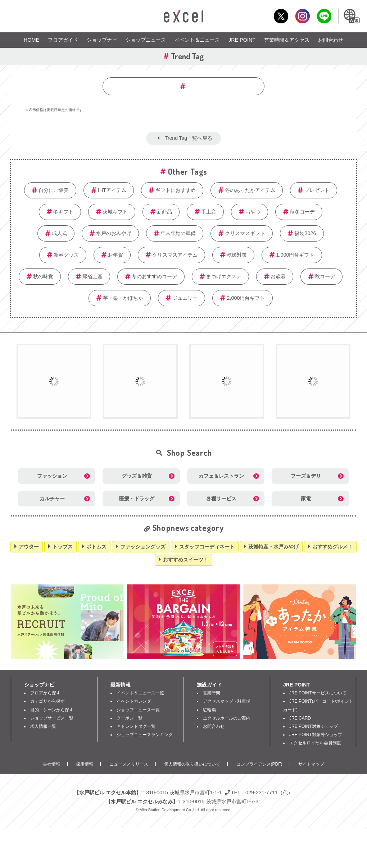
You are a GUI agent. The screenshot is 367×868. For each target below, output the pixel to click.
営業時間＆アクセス (287, 40)
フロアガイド (63, 40)
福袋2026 (305, 233)
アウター (29, 547)
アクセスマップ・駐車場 (227, 701)
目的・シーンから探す (52, 710)
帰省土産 (92, 276)
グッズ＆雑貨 (137, 476)
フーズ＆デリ (306, 476)
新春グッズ (66, 255)
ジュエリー (185, 298)
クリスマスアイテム (175, 255)
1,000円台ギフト (295, 255)
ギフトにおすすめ (176, 190)
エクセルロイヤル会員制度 (315, 743)
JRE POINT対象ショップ (314, 726)
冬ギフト (63, 212)
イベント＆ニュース (197, 40)
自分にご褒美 (54, 190)
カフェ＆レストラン (221, 476)
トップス (63, 547)
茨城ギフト (115, 212)
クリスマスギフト (245, 233)
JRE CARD (300, 718)
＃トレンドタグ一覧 (136, 726)
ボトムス (96, 547)
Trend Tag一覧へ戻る (189, 138)
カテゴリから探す (47, 701)
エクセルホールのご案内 (227, 718)
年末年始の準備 (178, 233)
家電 (306, 499)
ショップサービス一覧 (52, 718)
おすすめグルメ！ (332, 547)
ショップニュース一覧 (138, 710)
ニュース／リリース (129, 764)
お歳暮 (278, 276)
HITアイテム (112, 190)
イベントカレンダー (136, 701)
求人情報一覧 (43, 726)
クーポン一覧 (130, 718)
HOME (31, 40)
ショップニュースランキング (145, 735)
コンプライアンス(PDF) (259, 764)
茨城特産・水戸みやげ (273, 547)
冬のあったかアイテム (250, 190)
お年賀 (115, 255)
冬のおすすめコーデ (154, 276)
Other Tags (187, 171)
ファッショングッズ (143, 547)
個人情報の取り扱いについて (192, 764)
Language (351, 16)
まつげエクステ (224, 276)
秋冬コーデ (302, 212)
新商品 (164, 212)
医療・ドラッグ (137, 499)
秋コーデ (325, 276)
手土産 (209, 212)
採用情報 (85, 764)
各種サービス (221, 499)
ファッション (52, 476)
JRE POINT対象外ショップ (316, 735)
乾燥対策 (237, 255)
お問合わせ (331, 40)
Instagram (302, 16)
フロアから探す (45, 693)
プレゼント (317, 190)
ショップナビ (102, 40)
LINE (324, 16)
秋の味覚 (43, 276)
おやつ (253, 212)
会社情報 (51, 764)
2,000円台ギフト (246, 298)
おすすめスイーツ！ (186, 560)
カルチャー (52, 499)
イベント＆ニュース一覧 (140, 693)
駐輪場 (209, 710)
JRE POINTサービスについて (318, 693)
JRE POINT (242, 40)
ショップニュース (146, 40)
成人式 (59, 233)
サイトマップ (311, 764)
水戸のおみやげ (114, 233)
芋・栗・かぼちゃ (123, 298)
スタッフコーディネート (207, 547)
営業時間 (212, 693)
